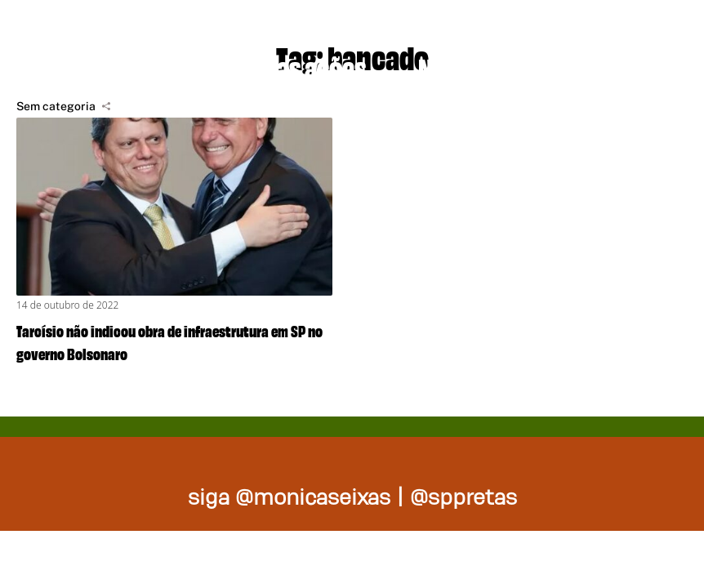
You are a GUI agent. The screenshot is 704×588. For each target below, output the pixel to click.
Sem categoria (56, 106)
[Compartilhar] (106, 106)
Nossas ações (296, 65)
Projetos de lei (100, 65)
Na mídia (462, 65)
